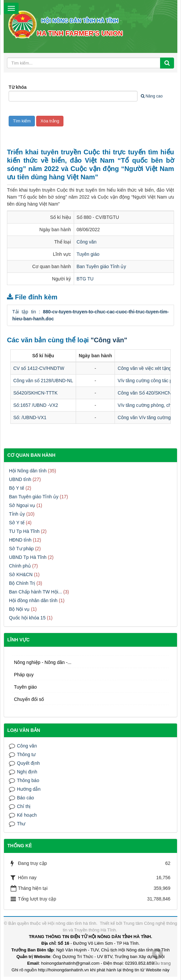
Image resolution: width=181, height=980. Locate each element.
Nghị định (27, 772)
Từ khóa (18, 87)
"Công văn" (109, 340)
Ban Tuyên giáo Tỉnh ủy (101, 266)
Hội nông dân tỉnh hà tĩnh (72, 923)
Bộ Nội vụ (19, 609)
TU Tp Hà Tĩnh (24, 531)
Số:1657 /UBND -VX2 (36, 405)
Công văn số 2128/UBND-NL (43, 381)
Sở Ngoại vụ (22, 505)
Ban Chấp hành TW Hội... (36, 592)
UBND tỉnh (20, 479)
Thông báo (28, 780)
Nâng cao (152, 96)
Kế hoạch (27, 815)
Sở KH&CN (21, 574)
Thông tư (26, 754)
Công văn (87, 242)
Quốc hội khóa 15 (27, 618)
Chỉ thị (24, 806)
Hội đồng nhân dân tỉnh (33, 600)
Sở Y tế (17, 523)
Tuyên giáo (88, 254)
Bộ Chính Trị (22, 583)
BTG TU (85, 279)
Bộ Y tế (17, 488)
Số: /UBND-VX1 (30, 417)
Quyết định (28, 763)
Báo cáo (25, 798)
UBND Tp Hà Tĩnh (28, 557)
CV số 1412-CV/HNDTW (39, 368)
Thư (21, 824)
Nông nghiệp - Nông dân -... (43, 662)
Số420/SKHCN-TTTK (35, 393)
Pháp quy (24, 675)
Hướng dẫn (29, 789)
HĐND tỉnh (20, 540)
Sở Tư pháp (21, 549)
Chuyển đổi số (29, 699)
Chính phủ (20, 566)
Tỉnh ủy (17, 514)
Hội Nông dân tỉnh (28, 471)
